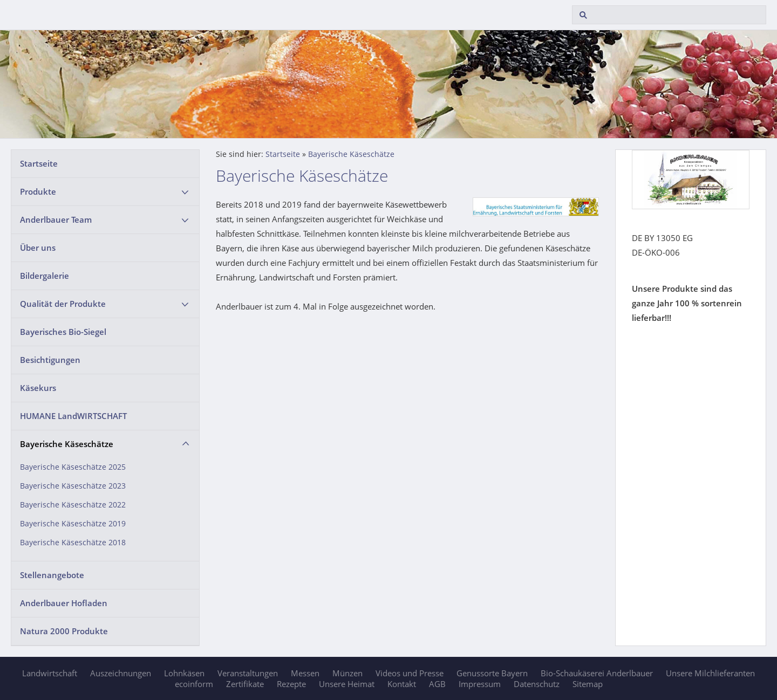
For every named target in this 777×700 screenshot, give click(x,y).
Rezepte (291, 684)
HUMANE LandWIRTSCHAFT (73, 416)
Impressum (480, 684)
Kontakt (402, 684)
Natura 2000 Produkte (64, 631)
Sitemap (588, 684)
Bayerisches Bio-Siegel (63, 332)
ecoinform (194, 684)
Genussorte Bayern (492, 673)
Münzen (347, 673)
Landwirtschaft (50, 673)
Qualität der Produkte (63, 304)
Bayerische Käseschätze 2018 (73, 543)
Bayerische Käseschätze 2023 (73, 486)
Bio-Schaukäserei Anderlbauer (597, 673)
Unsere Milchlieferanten (710, 673)
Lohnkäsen (184, 673)
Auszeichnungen (121, 673)
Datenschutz (537, 684)
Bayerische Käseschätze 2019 (73, 524)
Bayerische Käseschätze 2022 (73, 505)
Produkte (38, 191)
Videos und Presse (410, 673)
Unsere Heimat (347, 684)
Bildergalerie (45, 276)
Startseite (39, 163)
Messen (305, 673)
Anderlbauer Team (56, 219)
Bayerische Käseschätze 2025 (73, 467)
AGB (437, 684)
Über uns (38, 248)
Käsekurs (38, 388)
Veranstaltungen (248, 673)
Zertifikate (245, 684)
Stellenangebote (52, 575)
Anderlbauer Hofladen (64, 603)
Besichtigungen (50, 360)
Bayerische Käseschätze (67, 444)
